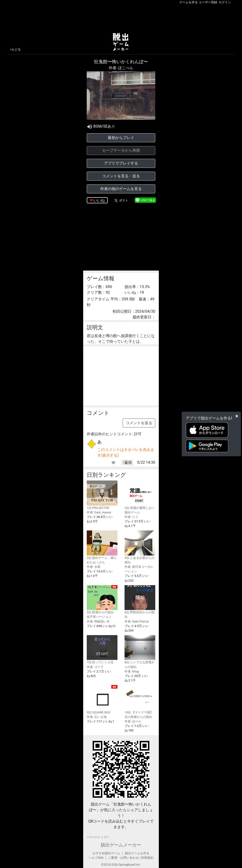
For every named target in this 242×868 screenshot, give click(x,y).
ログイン (225, 2)
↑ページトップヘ (98, 837)
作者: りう (131, 517)
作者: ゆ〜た (133, 721)
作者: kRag (132, 671)
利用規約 (147, 858)
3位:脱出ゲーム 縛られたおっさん (102, 547)
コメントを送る (139, 423)
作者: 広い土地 (97, 717)
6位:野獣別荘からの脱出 (140, 602)
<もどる (15, 49)
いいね (99, 200)
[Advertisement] (121, 18)
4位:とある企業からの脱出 (140, 547)
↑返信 (127, 462)
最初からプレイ (121, 138)
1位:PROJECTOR (102, 495)
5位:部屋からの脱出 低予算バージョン (102, 602)
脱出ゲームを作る (137, 853)
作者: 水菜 (94, 567)
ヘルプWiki (96, 858)
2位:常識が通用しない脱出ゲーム (140, 497)
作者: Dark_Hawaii (99, 512)
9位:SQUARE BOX (102, 699)
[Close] (237, 416)
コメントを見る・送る (121, 176)
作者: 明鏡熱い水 (98, 621)
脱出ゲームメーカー (121, 845)
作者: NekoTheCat (137, 621)
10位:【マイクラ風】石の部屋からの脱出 (140, 702)
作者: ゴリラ (95, 667)
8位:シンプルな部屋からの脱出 (140, 652)
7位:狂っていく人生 (102, 650)
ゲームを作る (189, 2)
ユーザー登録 (208, 2)
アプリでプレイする (121, 163)
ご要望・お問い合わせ (123, 858)
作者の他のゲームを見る (121, 189)
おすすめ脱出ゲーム (106, 853)
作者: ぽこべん (121, 68)
